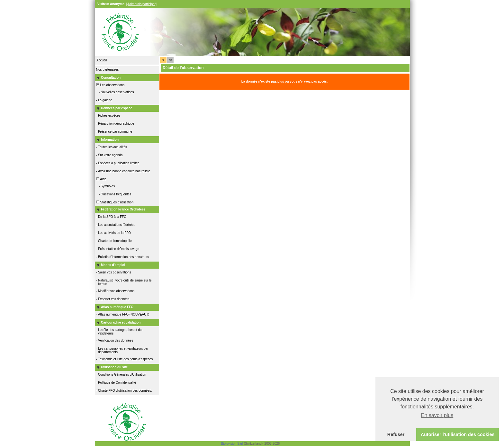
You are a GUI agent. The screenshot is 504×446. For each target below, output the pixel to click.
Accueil (102, 60)
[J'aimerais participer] (141, 4)
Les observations (110, 85)
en (170, 60)
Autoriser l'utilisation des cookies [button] (458, 434)
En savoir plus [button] (437, 415)
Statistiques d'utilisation (114, 202)
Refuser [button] (396, 434)
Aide (101, 179)
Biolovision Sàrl (232, 444)
